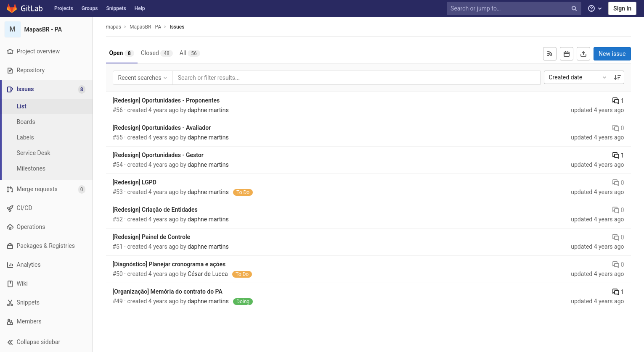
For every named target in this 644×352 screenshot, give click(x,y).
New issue (612, 54)
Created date (578, 77)
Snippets (116, 8)
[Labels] (46, 138)
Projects (64, 8)
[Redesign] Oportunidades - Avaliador (162, 128)
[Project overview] (46, 51)
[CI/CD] (46, 208)
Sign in (622, 8)
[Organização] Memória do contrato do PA (168, 292)
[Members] (46, 322)
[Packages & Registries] (46, 246)
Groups (90, 8)
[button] (46, 342)
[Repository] (46, 70)
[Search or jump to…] (515, 9)
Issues (177, 27)
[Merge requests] (46, 189)
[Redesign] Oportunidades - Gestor (158, 155)
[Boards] (46, 122)
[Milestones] (46, 169)
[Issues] (47, 89)
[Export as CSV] (583, 54)
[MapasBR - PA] (46, 29)
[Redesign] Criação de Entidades (155, 210)
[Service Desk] (46, 153)
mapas (114, 27)
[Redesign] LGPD (135, 182)
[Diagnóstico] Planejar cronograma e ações (169, 264)
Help (140, 8)
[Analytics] (46, 265)
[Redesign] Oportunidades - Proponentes (166, 100)
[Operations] (46, 227)
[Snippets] (46, 303)
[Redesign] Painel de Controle (152, 237)
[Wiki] (46, 284)
